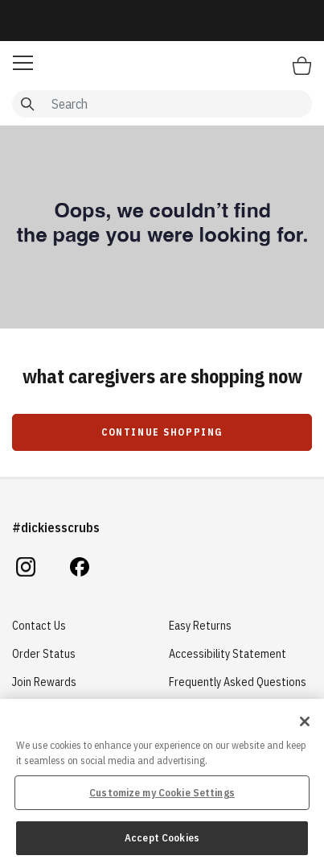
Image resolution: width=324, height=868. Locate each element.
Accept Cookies (162, 838)
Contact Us (39, 626)
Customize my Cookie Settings (162, 793)
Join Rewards (44, 682)
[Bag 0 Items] (302, 65)
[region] (162, 783)
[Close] (305, 721)
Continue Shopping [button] (162, 432)
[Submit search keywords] (27, 104)
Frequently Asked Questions (238, 682)
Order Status (44, 654)
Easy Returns (200, 626)
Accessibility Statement (228, 654)
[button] (23, 63)
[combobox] (162, 104)
